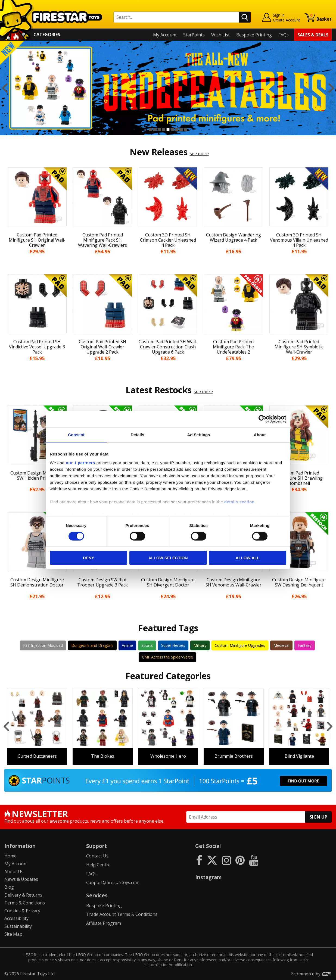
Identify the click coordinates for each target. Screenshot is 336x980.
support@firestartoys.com (113, 882)
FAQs (284, 35)
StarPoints (194, 35)
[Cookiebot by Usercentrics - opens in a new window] (262, 419)
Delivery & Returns (23, 895)
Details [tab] (138, 435)
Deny (89, 558)
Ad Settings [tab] (198, 435)
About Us (14, 872)
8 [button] (181, 130)
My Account (165, 35)
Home (10, 856)
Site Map (13, 934)
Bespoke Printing (254, 35)
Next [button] (331, 88)
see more (199, 154)
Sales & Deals (313, 35)
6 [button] (172, 130)
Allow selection (168, 558)
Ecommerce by (311, 974)
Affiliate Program (104, 923)
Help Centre (98, 865)
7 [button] (177, 130)
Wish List (220, 35)
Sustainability (18, 926)
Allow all (248, 558)
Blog (9, 887)
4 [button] (164, 130)
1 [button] (151, 130)
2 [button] (155, 130)
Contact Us (97, 856)
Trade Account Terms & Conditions (122, 914)
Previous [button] (5, 88)
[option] (37, 726)
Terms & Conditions (25, 903)
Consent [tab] (76, 435)
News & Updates (21, 879)
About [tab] (260, 435)
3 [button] (159, 130)
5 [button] (168, 130)
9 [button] (185, 130)
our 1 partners (80, 462)
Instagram (209, 877)
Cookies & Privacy (22, 911)
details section (239, 502)
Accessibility (16, 918)
